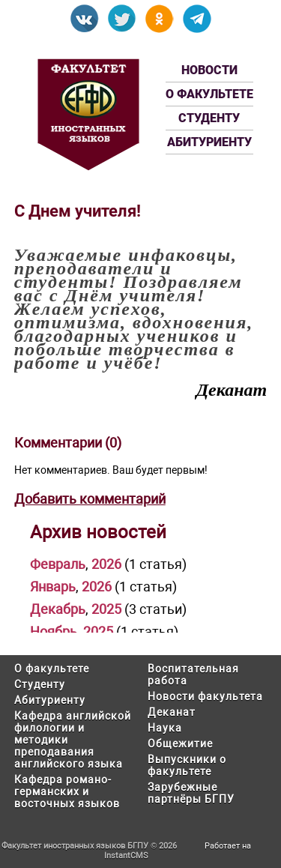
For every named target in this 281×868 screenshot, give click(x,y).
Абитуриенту (209, 142)
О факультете (209, 94)
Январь (53, 587)
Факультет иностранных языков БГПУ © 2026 (89, 846)
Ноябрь (54, 632)
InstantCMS (126, 856)
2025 (106, 609)
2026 (106, 564)
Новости (209, 70)
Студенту (209, 118)
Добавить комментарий (90, 499)
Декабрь (58, 609)
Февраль (58, 564)
